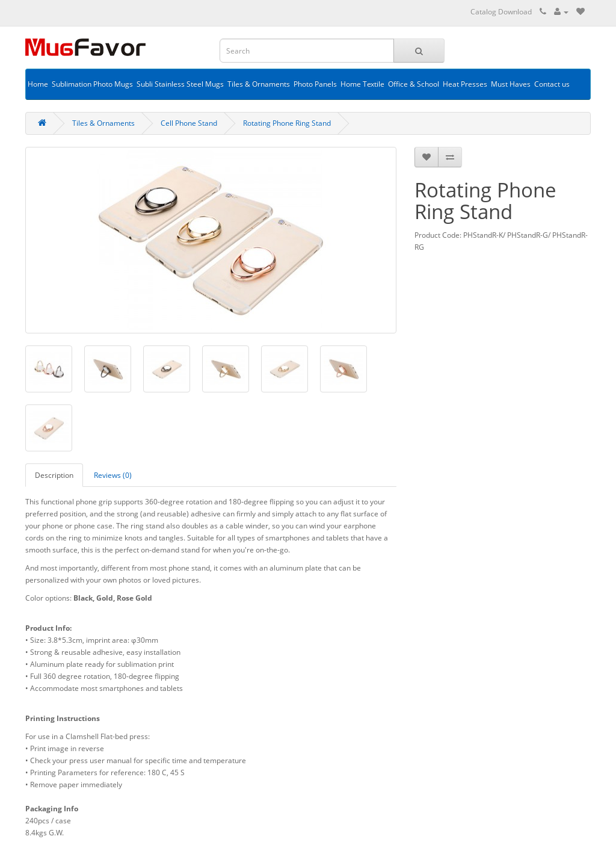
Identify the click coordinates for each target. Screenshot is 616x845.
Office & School (414, 84)
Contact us (552, 84)
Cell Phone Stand (189, 123)
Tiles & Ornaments (259, 84)
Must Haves (511, 84)
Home (38, 84)
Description (54, 475)
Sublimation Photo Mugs (92, 84)
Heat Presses (465, 84)
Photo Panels (315, 84)
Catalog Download (501, 12)
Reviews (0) (113, 475)
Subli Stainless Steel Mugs (180, 84)
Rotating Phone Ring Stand (287, 123)
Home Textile (362, 84)
